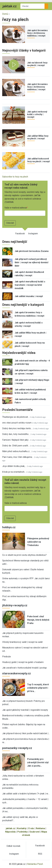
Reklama (40, 828)
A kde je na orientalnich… (14, 472)
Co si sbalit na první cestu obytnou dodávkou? (24, 555)
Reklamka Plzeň (35, 864)
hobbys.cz (9, 527)
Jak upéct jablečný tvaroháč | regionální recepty (25, 710)
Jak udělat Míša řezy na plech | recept (38, 137)
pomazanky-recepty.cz (17, 748)
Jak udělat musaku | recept (29, 296)
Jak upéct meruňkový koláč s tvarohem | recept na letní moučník (30, 285)
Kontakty (22, 828)
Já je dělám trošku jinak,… (14, 466)
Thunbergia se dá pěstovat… (16, 417)
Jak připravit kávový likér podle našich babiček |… (26, 733)
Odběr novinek (13, 846)
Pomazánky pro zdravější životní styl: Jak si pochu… (38, 762)
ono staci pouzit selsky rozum (17, 423)
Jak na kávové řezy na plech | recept (37, 64)
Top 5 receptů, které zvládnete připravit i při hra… (38, 688)
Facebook (20, 234)
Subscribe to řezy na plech (15, 177)
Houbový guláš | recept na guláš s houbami (23, 662)
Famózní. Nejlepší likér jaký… (16, 440)
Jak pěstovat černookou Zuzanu (32, 251)
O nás (31, 828)
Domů (5, 14)
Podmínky (22, 832)
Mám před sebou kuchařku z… (17, 451)
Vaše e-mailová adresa (16, 208)
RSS (40, 854)
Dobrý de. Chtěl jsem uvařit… (16, 446)
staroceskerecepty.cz (17, 673)
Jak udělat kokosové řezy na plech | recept (38, 160)
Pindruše (7, 657)
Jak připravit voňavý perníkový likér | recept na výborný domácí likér (31, 262)
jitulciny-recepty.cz (15, 605)
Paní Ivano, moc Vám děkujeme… (18, 457)
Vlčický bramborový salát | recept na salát (22, 642)
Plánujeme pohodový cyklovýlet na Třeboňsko (38, 542)
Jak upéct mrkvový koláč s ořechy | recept (37, 114)
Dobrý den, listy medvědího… (16, 434)
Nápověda (10, 832)
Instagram (33, 234)
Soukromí (34, 832)
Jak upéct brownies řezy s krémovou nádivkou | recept (37, 33)
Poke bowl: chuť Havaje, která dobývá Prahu (38, 620)
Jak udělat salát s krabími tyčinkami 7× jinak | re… (26, 794)
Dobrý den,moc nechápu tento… (17, 428)
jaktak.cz (11, 828)
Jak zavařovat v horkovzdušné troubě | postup (24, 668)
